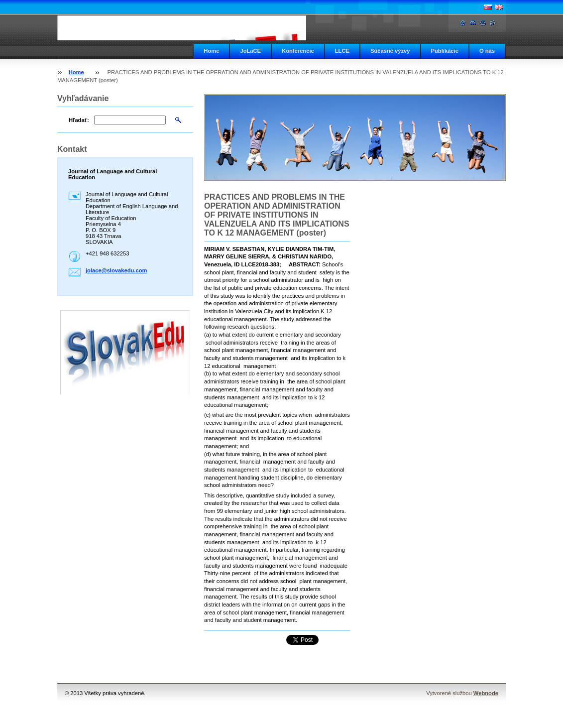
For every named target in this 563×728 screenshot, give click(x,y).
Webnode (486, 693)
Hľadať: (79, 120)
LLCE (342, 51)
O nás (487, 51)
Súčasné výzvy (390, 51)
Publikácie (445, 51)
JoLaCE (250, 51)
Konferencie (298, 51)
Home (211, 51)
